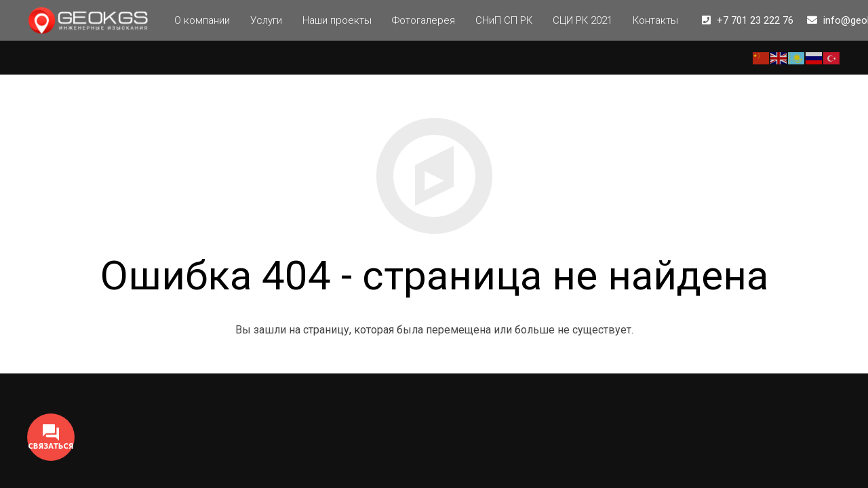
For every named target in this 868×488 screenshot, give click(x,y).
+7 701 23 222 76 (755, 20)
